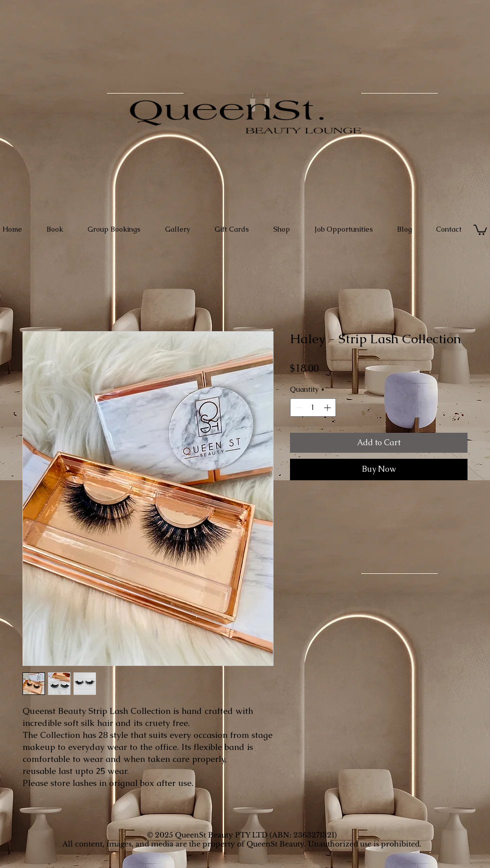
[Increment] (328, 407)
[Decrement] (298, 407)
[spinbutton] (313, 407)
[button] (480, 229)
